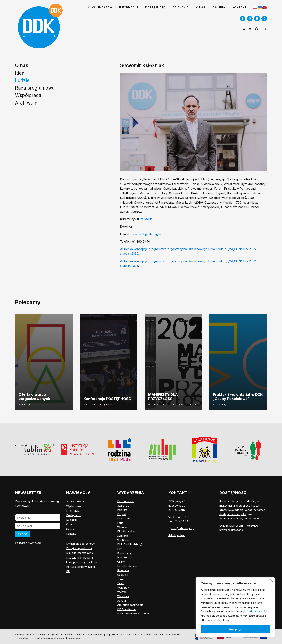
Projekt (122, 514)
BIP (68, 571)
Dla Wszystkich (127, 531)
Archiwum (26, 103)
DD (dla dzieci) (127, 609)
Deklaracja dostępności (81, 544)
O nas (201, 7)
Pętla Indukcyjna (127, 566)
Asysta (121, 601)
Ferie (120, 523)
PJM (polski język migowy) (134, 614)
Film (120, 549)
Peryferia (146, 219)
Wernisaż (123, 527)
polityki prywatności (255, 611)
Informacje (129, 7)
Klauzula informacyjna (79, 553)
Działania (181, 7)
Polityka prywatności (28, 543)
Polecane (123, 570)
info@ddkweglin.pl (183, 528)
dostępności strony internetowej (239, 518)
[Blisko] (272, 580)
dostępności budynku (233, 514)
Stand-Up (123, 506)
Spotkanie (123, 540)
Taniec (121, 579)
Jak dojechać (177, 535)
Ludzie (22, 80)
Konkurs (122, 510)
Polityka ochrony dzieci (80, 567)
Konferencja (125, 553)
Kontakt (240, 7)
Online (121, 562)
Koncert (122, 557)
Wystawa (123, 596)
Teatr (120, 583)
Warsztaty (123, 588)
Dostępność (155, 7)
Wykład (122, 592)
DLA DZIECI (125, 518)
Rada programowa (35, 88)
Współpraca (28, 95)
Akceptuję (235, 629)
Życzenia (123, 536)
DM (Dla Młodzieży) (130, 544)
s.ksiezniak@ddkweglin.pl (147, 234)
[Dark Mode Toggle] (264, 28)
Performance (125, 501)
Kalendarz (102, 7)
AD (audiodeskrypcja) (131, 605)
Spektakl (123, 575)
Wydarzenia (73, 506)
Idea (20, 73)
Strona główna (75, 501)
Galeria (219, 7)
